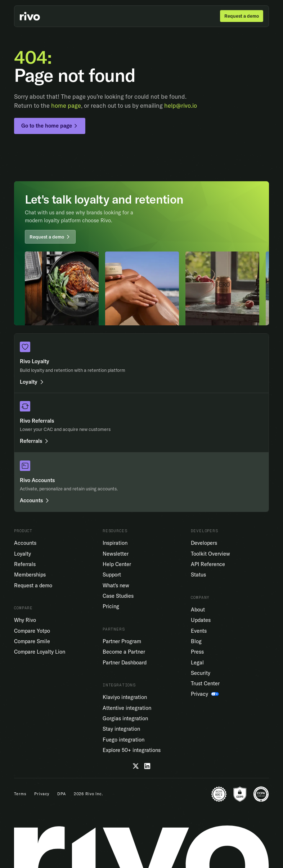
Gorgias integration (125, 718)
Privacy (42, 794)
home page (66, 106)
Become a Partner (124, 652)
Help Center (117, 564)
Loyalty (23, 554)
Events (199, 631)
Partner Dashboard (125, 662)
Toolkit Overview (210, 554)
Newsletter (116, 554)
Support (112, 575)
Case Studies (118, 596)
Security (201, 673)
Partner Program (122, 641)
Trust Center (205, 683)
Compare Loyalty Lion (40, 652)
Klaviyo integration (125, 697)
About (198, 609)
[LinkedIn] (147, 766)
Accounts (25, 543)
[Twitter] (136, 766)
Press (197, 652)
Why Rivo (25, 620)
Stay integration (121, 729)
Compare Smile (32, 641)
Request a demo (33, 585)
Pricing (111, 606)
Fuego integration (123, 740)
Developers (204, 543)
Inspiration (115, 543)
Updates (201, 620)
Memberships (30, 575)
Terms (20, 794)
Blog (196, 641)
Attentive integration (127, 708)
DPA (62, 794)
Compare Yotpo (32, 631)
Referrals (25, 564)
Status (198, 575)
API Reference (208, 564)
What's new (116, 585)
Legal (197, 662)
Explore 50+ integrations (132, 750)
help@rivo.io (181, 106)
